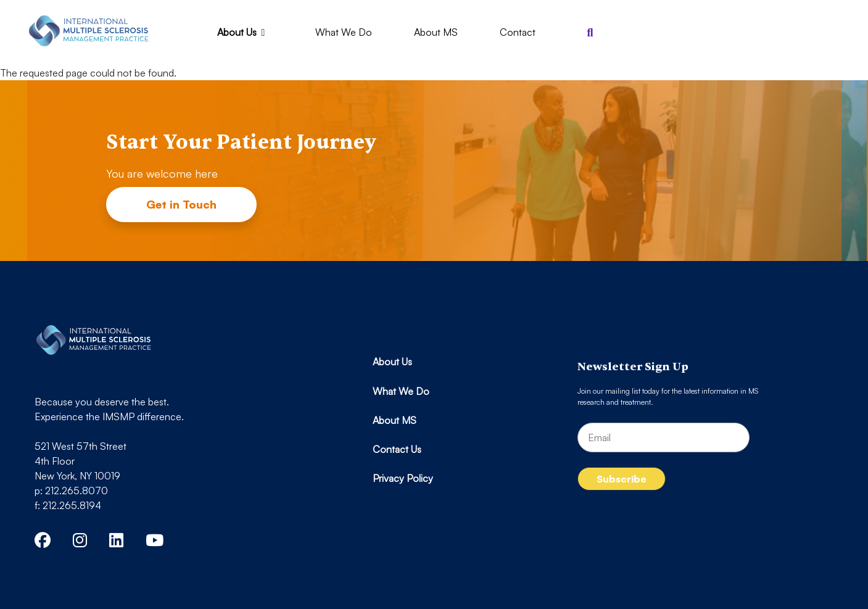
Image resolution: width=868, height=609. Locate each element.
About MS (436, 32)
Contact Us (397, 449)
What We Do (344, 32)
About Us (244, 32)
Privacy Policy (403, 478)
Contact (518, 32)
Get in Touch (181, 204)
